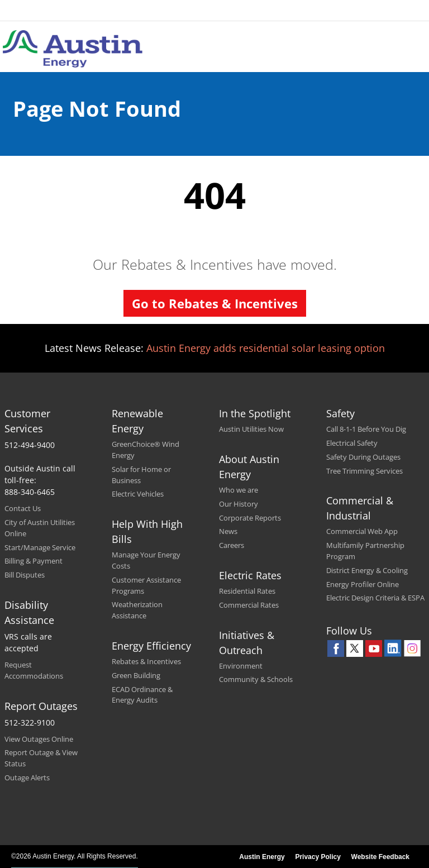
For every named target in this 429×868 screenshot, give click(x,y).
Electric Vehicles (138, 494)
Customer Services (27, 421)
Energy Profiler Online (363, 584)
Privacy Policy (318, 857)
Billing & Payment (34, 561)
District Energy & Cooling (367, 570)
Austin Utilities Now (251, 429)
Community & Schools (256, 679)
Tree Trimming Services (364, 471)
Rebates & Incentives (146, 661)
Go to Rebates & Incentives (215, 303)
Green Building (136, 675)
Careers (232, 545)
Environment (241, 666)
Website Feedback (380, 857)
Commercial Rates (249, 605)
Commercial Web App (362, 531)
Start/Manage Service (40, 547)
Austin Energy (262, 857)
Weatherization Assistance (137, 610)
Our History (239, 504)
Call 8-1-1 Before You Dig (366, 429)
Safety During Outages (363, 457)
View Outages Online (39, 739)
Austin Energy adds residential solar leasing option (266, 348)
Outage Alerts (27, 778)
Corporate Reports (250, 518)
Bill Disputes (25, 575)
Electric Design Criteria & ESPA (375, 598)
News (228, 531)
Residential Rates (247, 591)
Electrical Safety (352, 443)
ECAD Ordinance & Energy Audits (142, 695)
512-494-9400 (30, 445)
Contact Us (23, 508)
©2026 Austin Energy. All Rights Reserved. (75, 856)
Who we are (239, 490)
